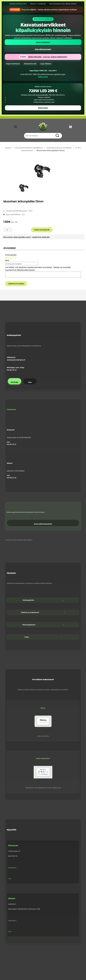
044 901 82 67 (12, 370)
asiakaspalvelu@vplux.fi (16, 360)
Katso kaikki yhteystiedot (43, 524)
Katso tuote (43, 77)
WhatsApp (15, 382)
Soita (30, 382)
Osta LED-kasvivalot (43, 49)
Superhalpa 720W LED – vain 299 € (43, 71)
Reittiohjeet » (12, 868)
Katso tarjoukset (43, 42)
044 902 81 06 (12, 478)
